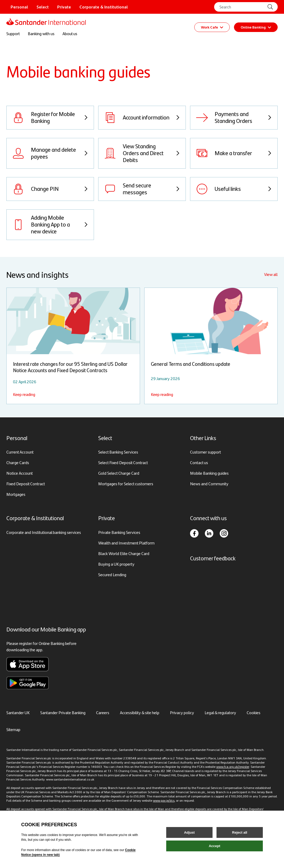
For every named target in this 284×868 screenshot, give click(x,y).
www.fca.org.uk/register (233, 767)
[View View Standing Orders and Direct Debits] (142, 154)
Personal (19, 7)
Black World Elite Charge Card (124, 553)
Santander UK (18, 712)
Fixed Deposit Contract (26, 484)
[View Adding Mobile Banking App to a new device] (50, 225)
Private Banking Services (119, 532)
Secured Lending (112, 574)
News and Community (209, 484)
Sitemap (13, 729)
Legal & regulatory (220, 712)
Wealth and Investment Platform (126, 543)
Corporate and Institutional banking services (44, 532)
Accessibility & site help (140, 712)
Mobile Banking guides (209, 473)
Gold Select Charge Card (119, 473)
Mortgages (16, 494)
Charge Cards (18, 463)
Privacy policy (182, 712)
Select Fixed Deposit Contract (123, 463)
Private (64, 7)
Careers (103, 712)
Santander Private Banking (63, 712)
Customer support (206, 452)
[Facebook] (194, 533)
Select (43, 7)
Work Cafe (212, 27)
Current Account (20, 452)
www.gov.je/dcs (164, 800)
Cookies (254, 712)
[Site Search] (272, 7)
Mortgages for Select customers (126, 484)
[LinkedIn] (209, 533)
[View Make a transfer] (234, 154)
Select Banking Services (118, 452)
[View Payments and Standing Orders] (234, 118)
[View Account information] (142, 118)
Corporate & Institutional (104, 7)
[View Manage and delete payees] (50, 154)
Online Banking (256, 27)
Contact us (199, 463)
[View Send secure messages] (142, 190)
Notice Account (20, 473)
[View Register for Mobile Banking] (50, 118)
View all (271, 275)
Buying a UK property (116, 564)
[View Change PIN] (50, 190)
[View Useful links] (234, 190)
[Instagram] (224, 533)
